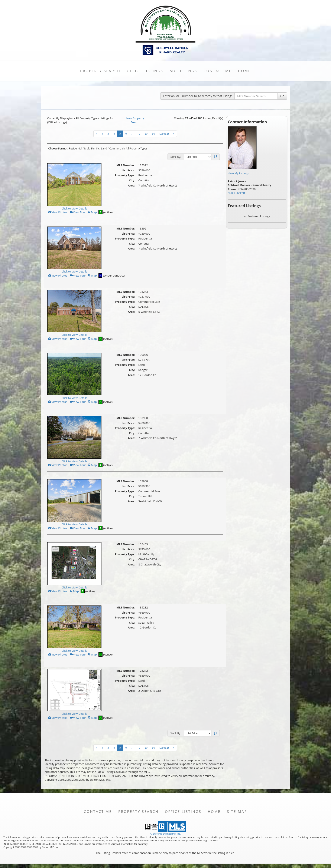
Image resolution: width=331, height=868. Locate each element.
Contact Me (218, 71)
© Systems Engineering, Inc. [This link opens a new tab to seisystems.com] (165, 834)
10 (139, 134)
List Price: (128, 170)
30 (153, 134)
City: (132, 180)
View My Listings (238, 173)
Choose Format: (58, 148)
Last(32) (164, 134)
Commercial (116, 148)
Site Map (237, 812)
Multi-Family (91, 148)
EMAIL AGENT (237, 193)
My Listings (183, 71)
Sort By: (176, 157)
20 (146, 134)
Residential (75, 148)
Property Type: (125, 175)
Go (282, 96)
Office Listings (145, 71)
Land (104, 148)
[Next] (96, 134)
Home (244, 71)
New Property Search (135, 120)
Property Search (100, 71)
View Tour (78, 212)
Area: (132, 185)
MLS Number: (126, 165)
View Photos (58, 212)
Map (92, 212)
